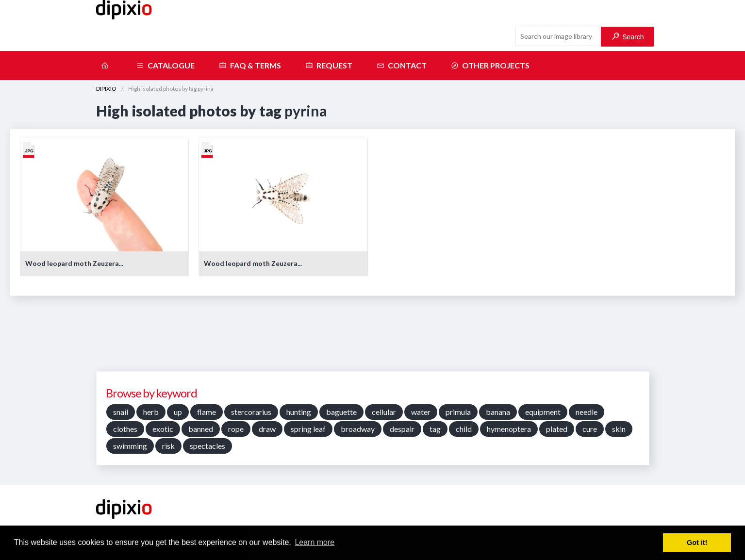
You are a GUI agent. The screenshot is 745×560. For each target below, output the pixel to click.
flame (207, 412)
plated (557, 429)
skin (619, 429)
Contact (402, 66)
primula (458, 412)
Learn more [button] (315, 542)
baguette (341, 412)
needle (587, 412)
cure (590, 429)
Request (329, 66)
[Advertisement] (373, 337)
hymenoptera (509, 429)
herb (151, 412)
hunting (299, 412)
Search (628, 37)
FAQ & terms (250, 66)
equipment (543, 412)
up (178, 412)
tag (435, 429)
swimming (130, 446)
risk (168, 446)
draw (267, 429)
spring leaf (308, 429)
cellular (384, 412)
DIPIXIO (106, 89)
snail (121, 412)
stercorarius (251, 412)
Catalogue (166, 66)
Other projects (490, 66)
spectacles (207, 446)
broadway (358, 429)
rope (236, 429)
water (421, 412)
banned (201, 429)
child (464, 429)
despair (402, 429)
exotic (163, 429)
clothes (125, 429)
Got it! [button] (697, 543)
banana (498, 412)
